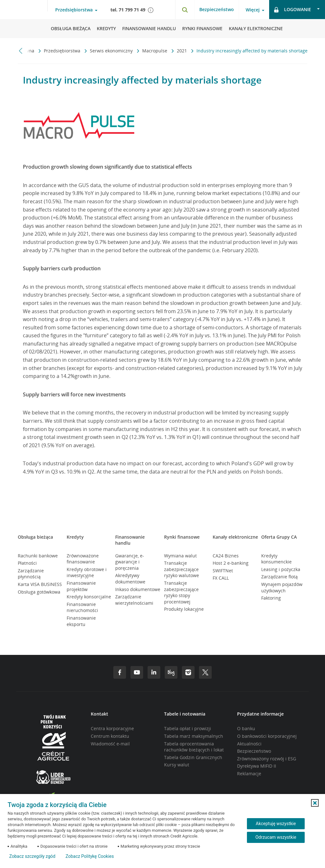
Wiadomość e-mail (110, 744)
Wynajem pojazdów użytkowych (282, 587)
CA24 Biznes (226, 556)
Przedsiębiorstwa (63, 51)
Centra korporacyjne (112, 728)
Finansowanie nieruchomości (82, 607)
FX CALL (221, 578)
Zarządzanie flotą (279, 577)
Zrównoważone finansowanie (83, 559)
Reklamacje (249, 774)
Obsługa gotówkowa (39, 592)
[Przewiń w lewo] (21, 51)
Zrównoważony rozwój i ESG (267, 759)
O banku (246, 728)
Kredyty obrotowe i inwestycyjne (87, 572)
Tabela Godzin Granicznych (193, 757)
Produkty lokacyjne (184, 609)
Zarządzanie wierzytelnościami (134, 600)
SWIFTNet (223, 571)
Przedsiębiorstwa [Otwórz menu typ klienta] (74, 10)
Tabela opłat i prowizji (188, 728)
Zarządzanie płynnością (31, 574)
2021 (182, 51)
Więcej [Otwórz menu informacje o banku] (253, 10)
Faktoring (271, 598)
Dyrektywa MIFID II (257, 766)
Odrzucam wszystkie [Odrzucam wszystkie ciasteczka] (276, 837)
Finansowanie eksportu (81, 621)
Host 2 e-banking (231, 563)
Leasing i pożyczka (281, 569)
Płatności (27, 563)
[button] (315, 803)
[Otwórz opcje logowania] (297, 10)
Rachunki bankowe (38, 556)
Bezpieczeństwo (217, 9)
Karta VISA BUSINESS (40, 584)
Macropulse (155, 51)
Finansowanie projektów (81, 586)
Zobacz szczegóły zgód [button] (32, 856)
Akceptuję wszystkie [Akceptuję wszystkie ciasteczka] (276, 824)
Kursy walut (177, 765)
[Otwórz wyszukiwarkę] (185, 10)
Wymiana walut (180, 556)
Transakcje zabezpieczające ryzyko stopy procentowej (181, 592)
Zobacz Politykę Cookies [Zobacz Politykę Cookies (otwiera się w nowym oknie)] (90, 856)
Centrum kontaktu (110, 736)
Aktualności (249, 744)
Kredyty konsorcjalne (89, 597)
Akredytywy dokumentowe (130, 579)
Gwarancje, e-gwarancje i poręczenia (130, 562)
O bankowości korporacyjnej (267, 736)
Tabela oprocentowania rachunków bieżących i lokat (194, 747)
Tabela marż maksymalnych (194, 736)
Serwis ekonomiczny (112, 51)
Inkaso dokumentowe (138, 589)
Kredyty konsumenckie (276, 559)
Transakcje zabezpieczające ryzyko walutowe (182, 569)
